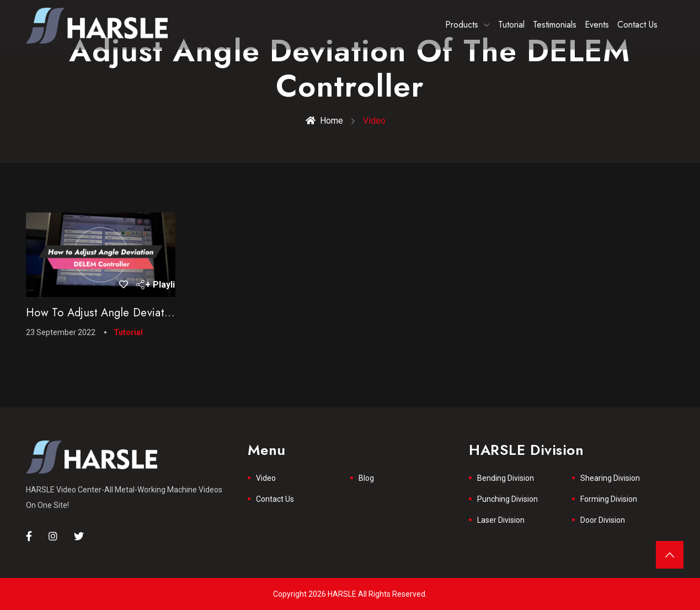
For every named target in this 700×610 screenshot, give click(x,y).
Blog (366, 478)
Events (597, 25)
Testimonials (555, 25)
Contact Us (637, 25)
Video (266, 478)
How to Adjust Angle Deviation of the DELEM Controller (167, 313)
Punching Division (507, 499)
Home (324, 121)
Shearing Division (610, 478)
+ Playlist (157, 285)
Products (462, 25)
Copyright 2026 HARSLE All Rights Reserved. (350, 594)
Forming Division (609, 499)
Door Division (603, 520)
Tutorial (511, 25)
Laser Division (501, 520)
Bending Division (506, 478)
